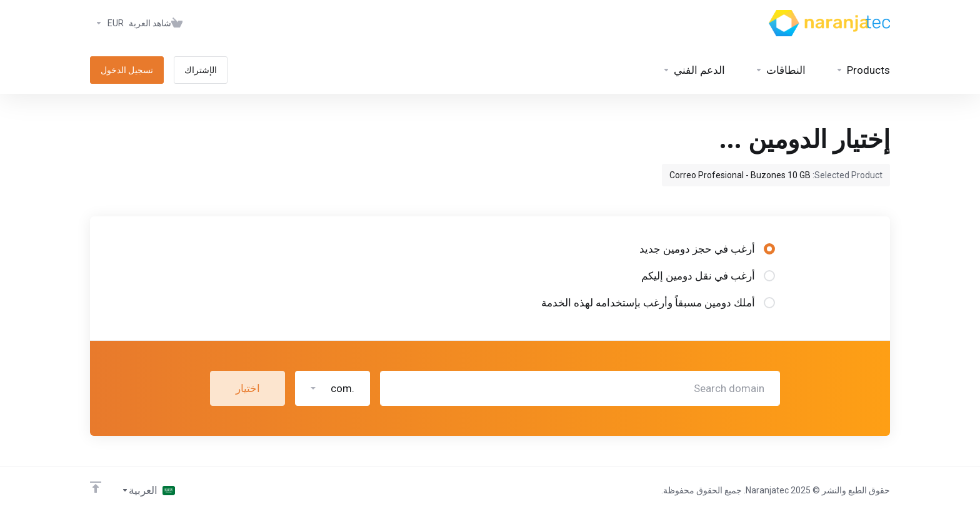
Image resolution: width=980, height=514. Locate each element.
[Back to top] (96, 487)
